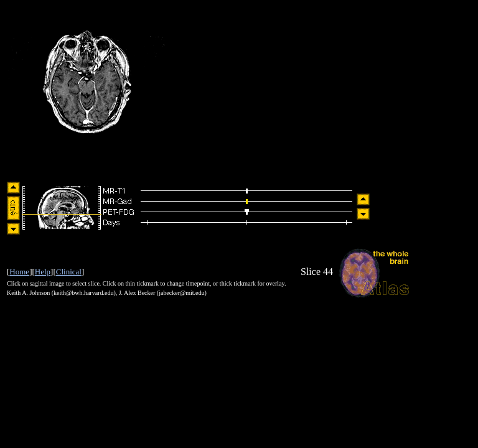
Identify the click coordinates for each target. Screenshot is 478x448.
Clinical (69, 272)
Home (19, 272)
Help (43, 272)
